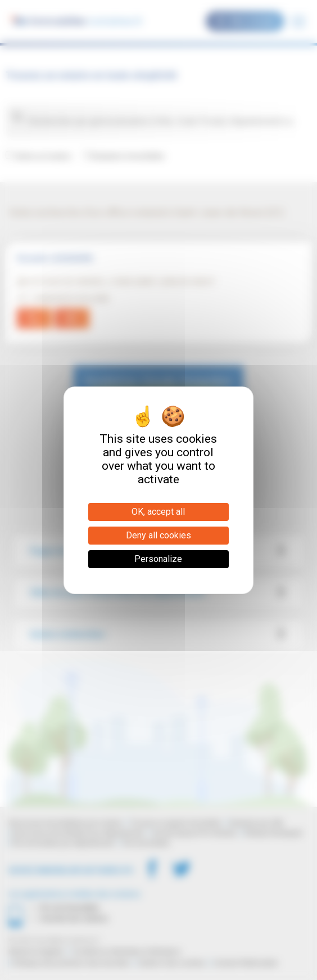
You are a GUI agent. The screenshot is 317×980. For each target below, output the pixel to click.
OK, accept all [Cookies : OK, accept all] (158, 512)
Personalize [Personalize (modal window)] (158, 559)
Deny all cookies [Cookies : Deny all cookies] (158, 535)
